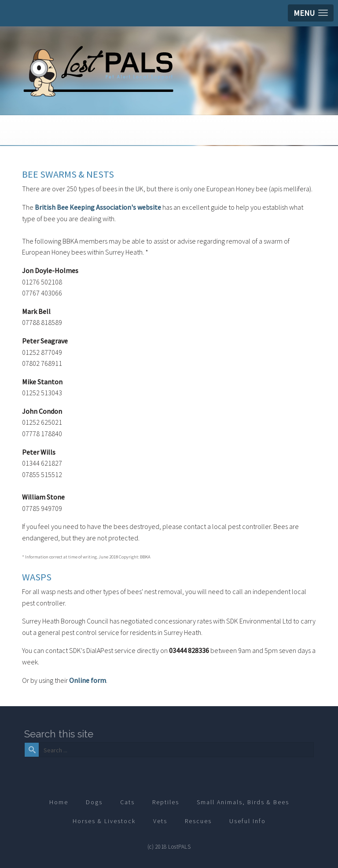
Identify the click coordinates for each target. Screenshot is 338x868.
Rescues (198, 821)
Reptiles (166, 802)
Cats (127, 802)
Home (59, 802)
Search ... (38, 743)
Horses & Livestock (104, 821)
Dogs (94, 802)
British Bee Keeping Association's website (98, 207)
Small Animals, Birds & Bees (243, 802)
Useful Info (248, 821)
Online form (88, 680)
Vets (160, 821)
